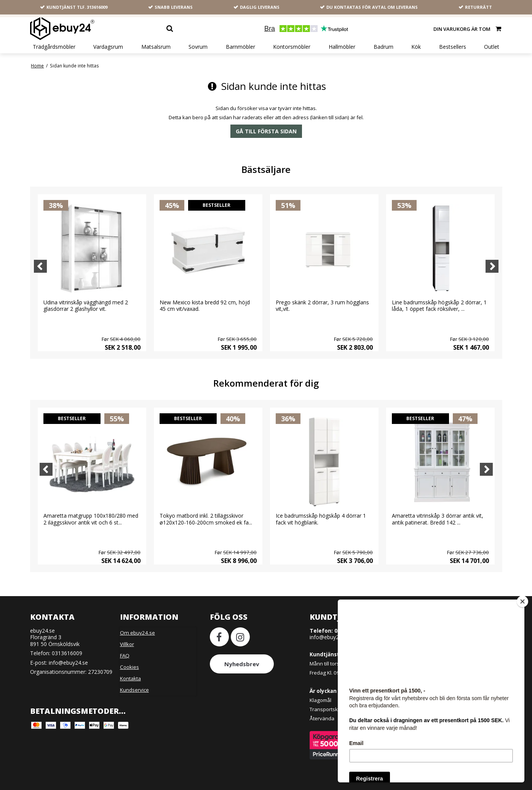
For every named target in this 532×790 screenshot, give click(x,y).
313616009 (97, 7)
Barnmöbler (240, 47)
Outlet (492, 47)
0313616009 (67, 653)
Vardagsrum (108, 47)
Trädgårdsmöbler (54, 47)
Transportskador (329, 709)
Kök (416, 47)
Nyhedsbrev (242, 664)
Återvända (322, 718)
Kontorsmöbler (292, 47)
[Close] (522, 601)
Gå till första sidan (266, 131)
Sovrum (198, 47)
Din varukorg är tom (468, 28)
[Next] (492, 266)
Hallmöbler (342, 47)
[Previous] (40, 266)
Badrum (383, 47)
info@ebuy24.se (68, 663)
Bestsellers (453, 47)
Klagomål (320, 700)
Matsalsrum (156, 47)
